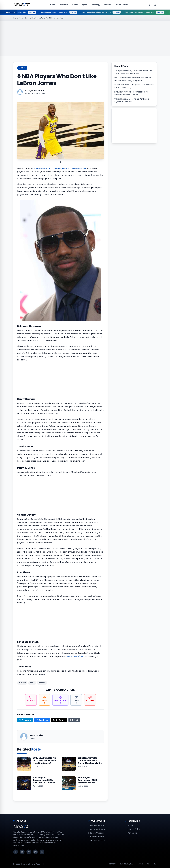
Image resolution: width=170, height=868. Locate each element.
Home (16, 18)
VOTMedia (131, 833)
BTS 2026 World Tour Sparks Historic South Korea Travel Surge (134, 86)
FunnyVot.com (96, 825)
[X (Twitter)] (29, 852)
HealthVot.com (96, 837)
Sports (24, 18)
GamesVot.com (96, 840)
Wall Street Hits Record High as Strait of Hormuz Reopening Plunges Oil (133, 79)
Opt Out (140, 864)
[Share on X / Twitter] (59, 720)
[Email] (42, 852)
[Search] (155, 5)
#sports (42, 683)
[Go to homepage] (22, 5)
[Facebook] (16, 852)
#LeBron (22, 683)
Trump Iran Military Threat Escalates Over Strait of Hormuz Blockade (134, 72)
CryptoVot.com (96, 829)
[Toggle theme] (149, 5)
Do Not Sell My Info (127, 864)
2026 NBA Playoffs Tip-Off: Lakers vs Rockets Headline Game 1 (131, 93)
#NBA (32, 683)
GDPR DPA (112, 864)
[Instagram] (35, 852)
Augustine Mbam (36, 91)
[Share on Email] (74, 720)
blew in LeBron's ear (75, 656)
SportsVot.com (96, 833)
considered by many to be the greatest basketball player (59, 168)
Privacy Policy (133, 829)
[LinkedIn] (22, 852)
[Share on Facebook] (42, 720)
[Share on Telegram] (25, 720)
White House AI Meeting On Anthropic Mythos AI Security (132, 100)
